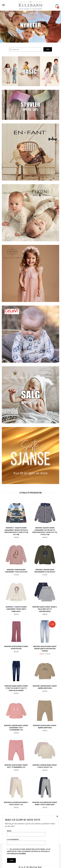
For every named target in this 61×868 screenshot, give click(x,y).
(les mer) (22, 854)
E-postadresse (26, 842)
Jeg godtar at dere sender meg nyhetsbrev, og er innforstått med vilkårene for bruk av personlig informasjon (29, 851)
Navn (26, 833)
